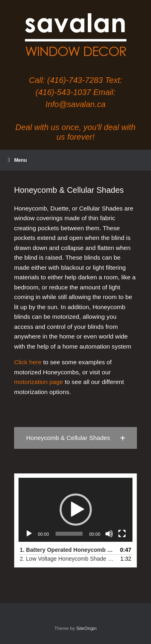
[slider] (69, 534)
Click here (28, 362)
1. (67, 550)
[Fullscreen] (122, 534)
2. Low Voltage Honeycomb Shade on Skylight (67, 559)
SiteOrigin (86, 628)
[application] (75, 510)
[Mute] (109, 534)
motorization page (39, 382)
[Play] (29, 534)
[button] (75, 438)
